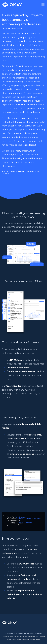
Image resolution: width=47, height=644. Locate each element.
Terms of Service (29, 639)
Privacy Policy (12, 639)
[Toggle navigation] (42, 5)
